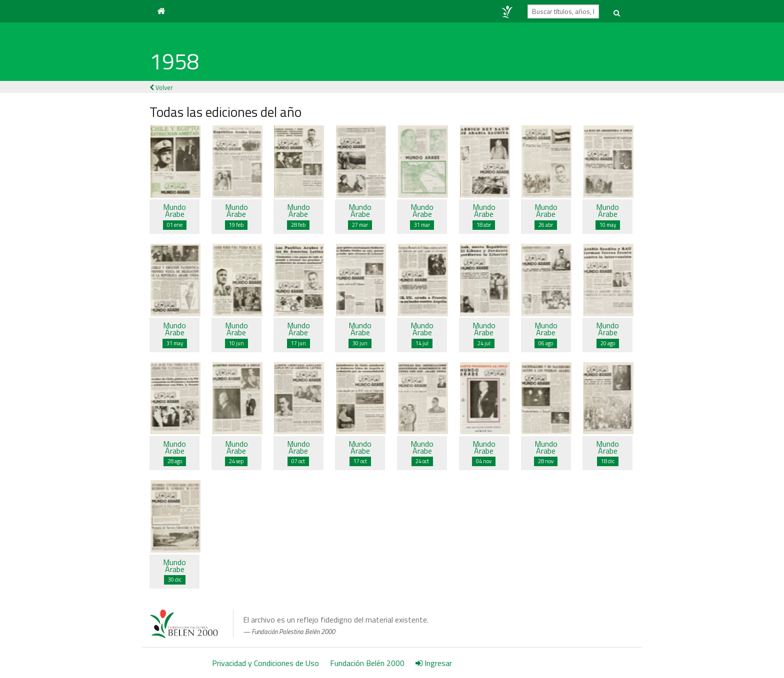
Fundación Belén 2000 (367, 663)
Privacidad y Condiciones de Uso (265, 663)
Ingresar (434, 663)
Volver (161, 87)
